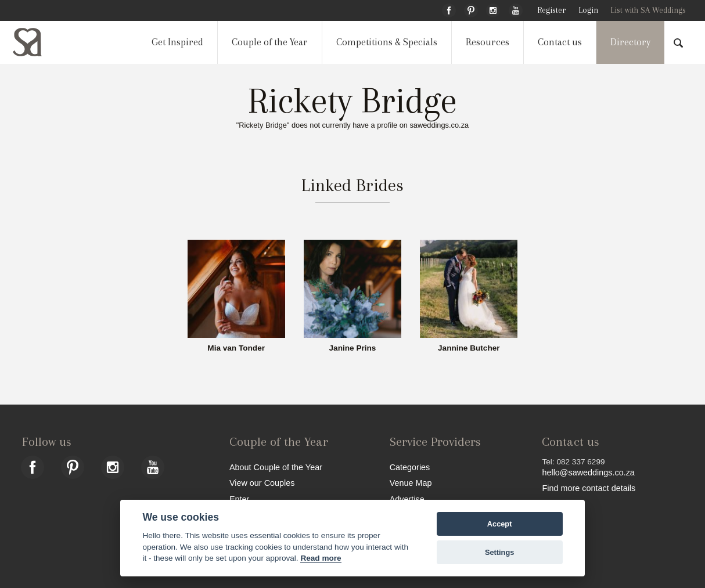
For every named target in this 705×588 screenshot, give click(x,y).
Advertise (407, 499)
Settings (499, 552)
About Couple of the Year (276, 467)
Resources (488, 42)
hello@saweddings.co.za (588, 472)
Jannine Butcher (469, 348)
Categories (410, 467)
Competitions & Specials (387, 42)
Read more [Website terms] (321, 558)
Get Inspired (177, 42)
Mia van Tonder (236, 348)
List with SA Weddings (648, 10)
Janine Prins (353, 348)
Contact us (560, 42)
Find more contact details (589, 488)
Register (551, 10)
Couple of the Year (270, 42)
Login (588, 10)
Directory (630, 42)
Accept (500, 524)
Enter (239, 499)
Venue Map (411, 483)
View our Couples (262, 483)
